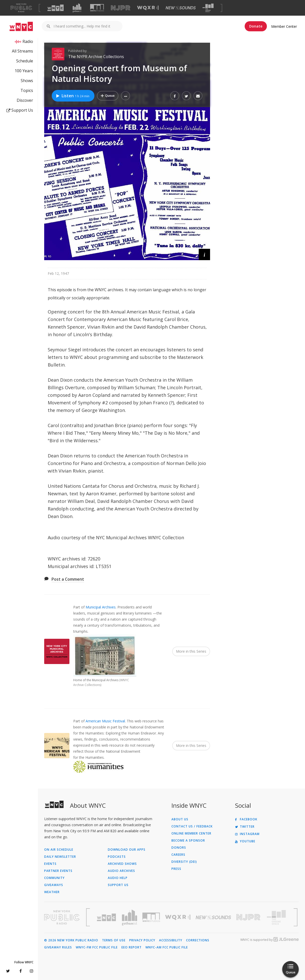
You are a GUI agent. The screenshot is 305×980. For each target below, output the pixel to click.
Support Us (20, 110)
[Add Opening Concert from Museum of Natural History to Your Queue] (108, 96)
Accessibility (171, 940)
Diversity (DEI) (184, 862)
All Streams (22, 51)
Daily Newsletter (60, 857)
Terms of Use (114, 940)
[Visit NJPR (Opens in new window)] (121, 8)
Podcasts (117, 857)
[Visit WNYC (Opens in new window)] (56, 8)
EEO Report (132, 947)
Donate (256, 26)
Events (50, 864)
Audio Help (118, 878)
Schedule (25, 61)
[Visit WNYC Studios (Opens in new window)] (97, 8)
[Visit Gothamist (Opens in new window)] (77, 8)
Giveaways (54, 885)
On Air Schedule (59, 850)
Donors (179, 848)
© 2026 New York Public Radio (71, 940)
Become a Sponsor (188, 841)
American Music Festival (105, 721)
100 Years (24, 71)
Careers (178, 855)
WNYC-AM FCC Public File (167, 947)
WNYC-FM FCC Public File (97, 947)
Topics (27, 90)
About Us (180, 819)
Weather (52, 892)
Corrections (198, 940)
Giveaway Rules (58, 947)
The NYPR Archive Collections (96, 57)
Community (54, 878)
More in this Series (191, 651)
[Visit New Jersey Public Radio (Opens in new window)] (249, 917)
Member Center (284, 26)
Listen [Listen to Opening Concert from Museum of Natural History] (72, 96)
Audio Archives (121, 871)
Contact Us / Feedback (192, 826)
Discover (25, 100)
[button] (125, 96)
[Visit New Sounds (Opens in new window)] (181, 8)
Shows (27, 81)
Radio (28, 41)
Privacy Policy (142, 940)
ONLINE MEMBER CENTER (191, 834)
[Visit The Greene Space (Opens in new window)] (208, 8)
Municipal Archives (101, 607)
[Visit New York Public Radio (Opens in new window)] (62, 917)
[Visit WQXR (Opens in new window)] (148, 8)
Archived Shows (122, 864)
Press (176, 869)
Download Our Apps (127, 850)
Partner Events (58, 871)
